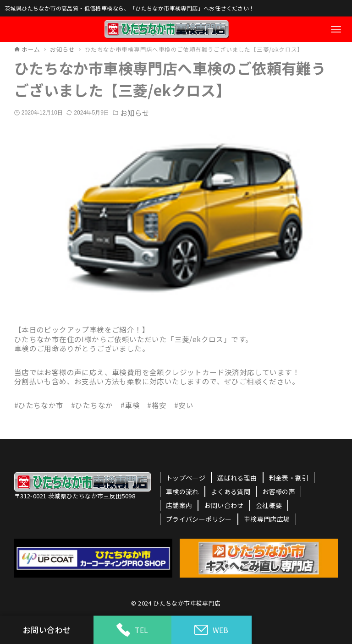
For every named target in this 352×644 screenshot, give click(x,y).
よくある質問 (231, 491)
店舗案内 (179, 505)
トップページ (186, 478)
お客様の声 (279, 491)
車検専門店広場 (267, 519)
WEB (212, 630)
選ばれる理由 (237, 478)
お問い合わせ (224, 505)
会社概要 (269, 505)
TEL (132, 630)
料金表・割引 (289, 478)
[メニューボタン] (336, 29)
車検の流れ (182, 491)
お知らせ (135, 113)
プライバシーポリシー (199, 519)
